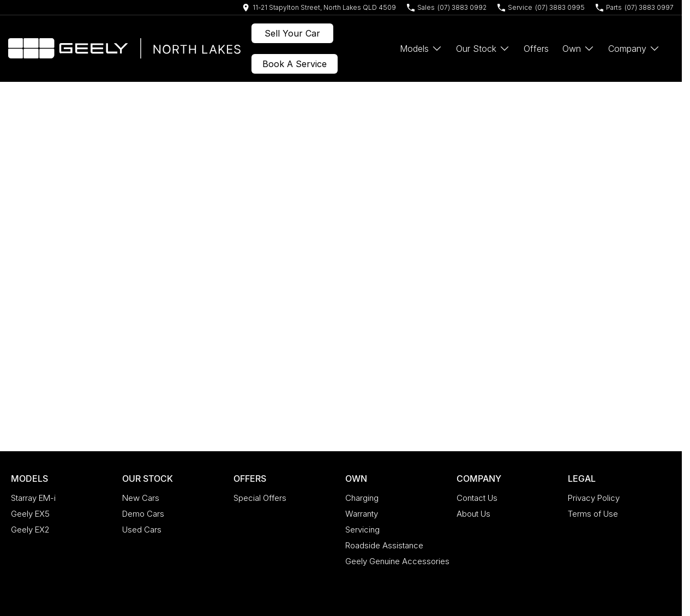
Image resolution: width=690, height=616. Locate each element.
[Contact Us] (319, 7)
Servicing (362, 530)
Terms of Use (593, 514)
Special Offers (260, 498)
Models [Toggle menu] (421, 49)
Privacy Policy (594, 498)
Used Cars (142, 530)
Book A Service (295, 64)
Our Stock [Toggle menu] (483, 49)
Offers (536, 49)
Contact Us (477, 498)
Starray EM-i (33, 498)
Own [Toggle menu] (578, 49)
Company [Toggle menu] (634, 49)
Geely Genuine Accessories (397, 561)
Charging (362, 498)
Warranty (362, 514)
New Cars (141, 498)
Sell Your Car (292, 33)
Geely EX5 (30, 514)
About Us (473, 514)
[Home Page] (124, 49)
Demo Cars (143, 514)
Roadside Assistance (384, 545)
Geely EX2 (30, 530)
